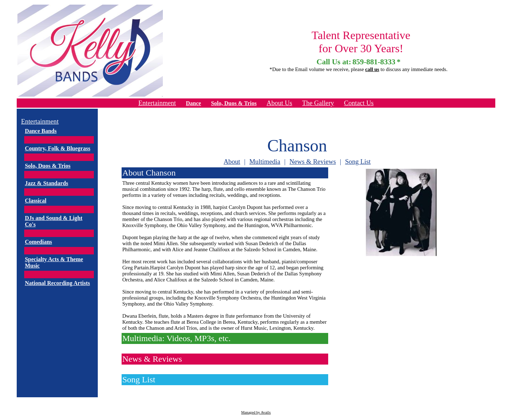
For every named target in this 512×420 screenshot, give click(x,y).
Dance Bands (41, 131)
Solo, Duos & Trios (234, 103)
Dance (194, 103)
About (232, 161)
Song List (358, 161)
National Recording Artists (57, 283)
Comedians (38, 242)
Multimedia (265, 161)
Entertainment (157, 103)
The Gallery (318, 103)
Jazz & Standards (47, 183)
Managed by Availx (256, 412)
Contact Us (359, 103)
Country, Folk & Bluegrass (58, 148)
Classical (36, 201)
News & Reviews (313, 161)
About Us (279, 103)
